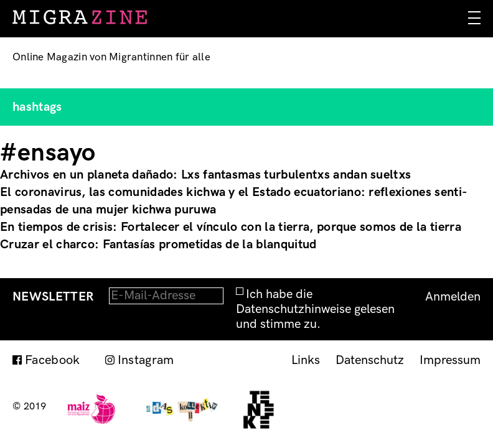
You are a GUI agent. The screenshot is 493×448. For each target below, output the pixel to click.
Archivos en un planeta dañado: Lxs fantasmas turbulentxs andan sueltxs (205, 175)
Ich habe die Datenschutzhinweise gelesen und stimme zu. (315, 309)
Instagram (146, 360)
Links (306, 360)
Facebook (53, 360)
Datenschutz (370, 360)
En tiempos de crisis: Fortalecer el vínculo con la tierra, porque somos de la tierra (231, 227)
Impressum (450, 360)
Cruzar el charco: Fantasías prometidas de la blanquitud (158, 245)
